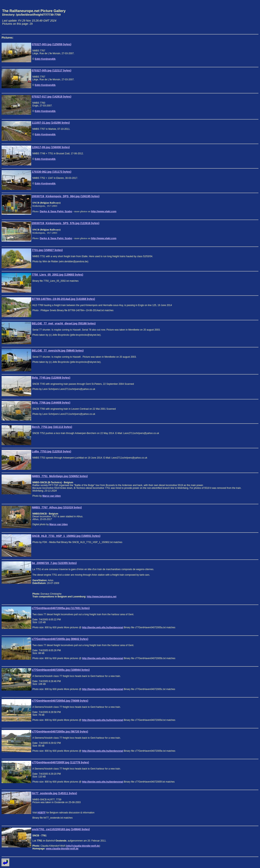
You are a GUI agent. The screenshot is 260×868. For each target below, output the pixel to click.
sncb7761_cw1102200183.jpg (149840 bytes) (61, 829)
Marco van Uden (52, 496)
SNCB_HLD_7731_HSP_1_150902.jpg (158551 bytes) (66, 536)
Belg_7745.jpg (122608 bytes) (51, 378)
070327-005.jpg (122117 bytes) (52, 70)
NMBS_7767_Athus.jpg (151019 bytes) (57, 507)
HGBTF (42, 813)
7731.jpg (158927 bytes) (47, 250)
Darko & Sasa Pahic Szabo (56, 211)
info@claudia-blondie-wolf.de (83, 846)
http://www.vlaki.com (104, 211)
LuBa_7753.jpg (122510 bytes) (51, 451)
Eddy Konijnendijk (45, 59)
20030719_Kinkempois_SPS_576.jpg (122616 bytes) (66, 223)
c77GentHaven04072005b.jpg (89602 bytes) (60, 639)
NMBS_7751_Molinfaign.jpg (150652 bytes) (60, 476)
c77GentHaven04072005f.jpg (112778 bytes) (60, 762)
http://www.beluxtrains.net (102, 597)
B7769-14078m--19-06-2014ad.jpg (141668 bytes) (63, 299)
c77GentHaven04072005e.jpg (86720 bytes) (60, 732)
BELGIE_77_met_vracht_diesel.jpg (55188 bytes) (64, 323)
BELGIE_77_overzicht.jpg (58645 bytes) (58, 351)
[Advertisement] (240, 17)
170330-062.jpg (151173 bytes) (52, 172)
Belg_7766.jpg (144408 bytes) (51, 403)
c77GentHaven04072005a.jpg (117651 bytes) (61, 608)
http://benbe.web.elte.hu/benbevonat (103, 627)
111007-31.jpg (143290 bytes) (51, 123)
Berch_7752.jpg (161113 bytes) (52, 427)
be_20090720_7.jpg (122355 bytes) (54, 563)
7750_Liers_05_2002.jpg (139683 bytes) (57, 275)
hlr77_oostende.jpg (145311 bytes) (54, 793)
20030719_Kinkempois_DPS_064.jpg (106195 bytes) (66, 196)
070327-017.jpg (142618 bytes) (52, 97)
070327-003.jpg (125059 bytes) (52, 44)
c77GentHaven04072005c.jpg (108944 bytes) (61, 670)
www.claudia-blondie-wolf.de (62, 849)
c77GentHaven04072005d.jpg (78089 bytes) (60, 701)
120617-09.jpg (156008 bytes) (51, 147)
